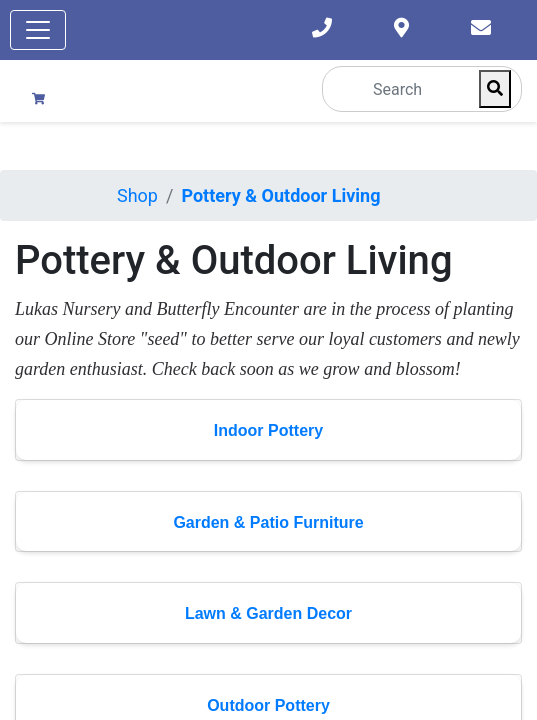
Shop (137, 195)
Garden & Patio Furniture (268, 522)
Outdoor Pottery (268, 705)
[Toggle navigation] (38, 30)
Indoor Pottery (268, 430)
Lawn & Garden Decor (268, 613)
